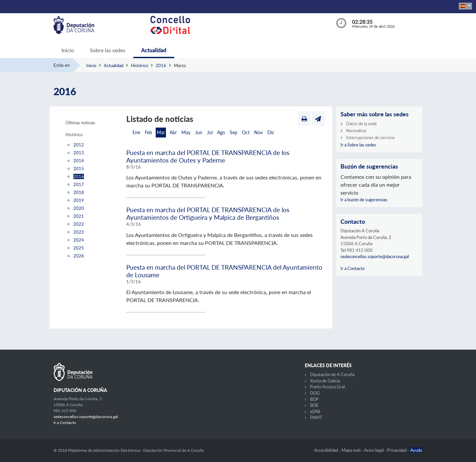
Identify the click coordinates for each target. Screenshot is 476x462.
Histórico (139, 65)
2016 (161, 65)
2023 (79, 232)
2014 (79, 161)
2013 (79, 153)
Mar (161, 132)
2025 (79, 248)
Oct (246, 132)
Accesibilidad (327, 450)
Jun (199, 132)
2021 (79, 216)
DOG (315, 393)
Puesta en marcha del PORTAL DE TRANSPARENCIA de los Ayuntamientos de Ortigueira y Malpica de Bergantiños (208, 213)
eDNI (315, 411)
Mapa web (352, 450)
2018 (79, 192)
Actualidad (154, 50)
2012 (79, 145)
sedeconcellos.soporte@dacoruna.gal (375, 256)
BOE (314, 405)
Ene (136, 132)
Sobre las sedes (108, 50)
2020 (79, 208)
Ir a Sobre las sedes (358, 145)
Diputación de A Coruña (332, 374)
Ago (221, 132)
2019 (79, 200)
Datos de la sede (361, 124)
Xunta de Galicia (325, 381)
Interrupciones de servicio (370, 137)
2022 (79, 224)
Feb (148, 132)
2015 (79, 169)
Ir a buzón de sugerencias (364, 200)
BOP (314, 399)
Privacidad (397, 450)
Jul (210, 132)
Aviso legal (374, 450)
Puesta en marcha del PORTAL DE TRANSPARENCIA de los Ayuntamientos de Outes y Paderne (208, 156)
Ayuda (416, 450)
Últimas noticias (80, 123)
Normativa (356, 131)
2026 (79, 256)
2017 (79, 184)
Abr (173, 132)
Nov (258, 132)
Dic (271, 132)
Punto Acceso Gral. (328, 387)
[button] (465, 6)
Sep (234, 132)
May (186, 132)
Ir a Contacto (353, 268)
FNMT (316, 417)
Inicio (68, 50)
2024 (79, 240)
